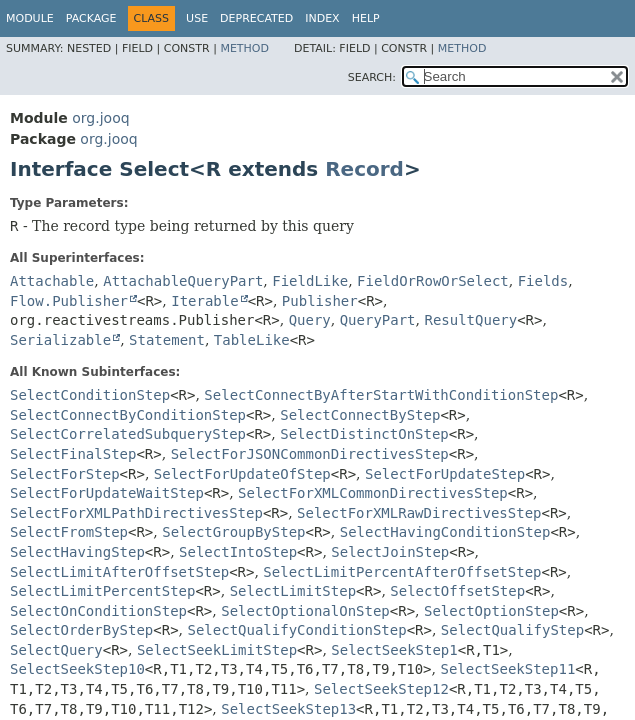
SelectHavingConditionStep (445, 532)
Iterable (204, 301)
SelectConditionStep (90, 395)
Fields (543, 281)
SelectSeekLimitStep (217, 650)
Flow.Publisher (69, 301)
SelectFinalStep (73, 454)
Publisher (320, 301)
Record (364, 169)
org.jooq (100, 118)
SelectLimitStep (293, 591)
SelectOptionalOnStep (305, 611)
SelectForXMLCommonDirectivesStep (373, 493)
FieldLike (310, 281)
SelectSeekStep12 (381, 689)
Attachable (52, 281)
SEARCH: (372, 77)
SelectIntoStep (238, 552)
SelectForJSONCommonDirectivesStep (310, 454)
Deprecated (256, 18)
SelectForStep (65, 474)
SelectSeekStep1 (394, 650)
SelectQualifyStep (512, 630)
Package (91, 18)
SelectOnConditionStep (98, 611)
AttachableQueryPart (183, 281)
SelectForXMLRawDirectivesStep (419, 513)
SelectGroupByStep (233, 532)
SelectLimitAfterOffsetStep (119, 572)
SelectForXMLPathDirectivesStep (136, 513)
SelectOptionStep (491, 611)
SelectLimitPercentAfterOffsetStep (402, 572)
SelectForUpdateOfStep (242, 474)
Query (310, 320)
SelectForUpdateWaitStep (107, 493)
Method (244, 48)
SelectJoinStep (390, 552)
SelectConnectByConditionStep (128, 415)
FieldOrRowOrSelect (433, 281)
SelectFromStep (69, 532)
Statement (167, 340)
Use (197, 18)
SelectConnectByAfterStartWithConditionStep (381, 395)
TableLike (252, 340)
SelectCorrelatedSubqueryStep (128, 434)
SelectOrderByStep (81, 630)
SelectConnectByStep (360, 415)
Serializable (60, 340)
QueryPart (378, 320)
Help (366, 18)
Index (322, 18)
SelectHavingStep (77, 552)
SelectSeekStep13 (288, 709)
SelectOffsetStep (457, 591)
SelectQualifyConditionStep (297, 630)
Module (30, 18)
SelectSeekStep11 (507, 669)
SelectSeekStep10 (77, 669)
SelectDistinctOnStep (364, 434)
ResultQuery (470, 320)
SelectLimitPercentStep (102, 591)
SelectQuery (56, 650)
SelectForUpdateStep (445, 474)
